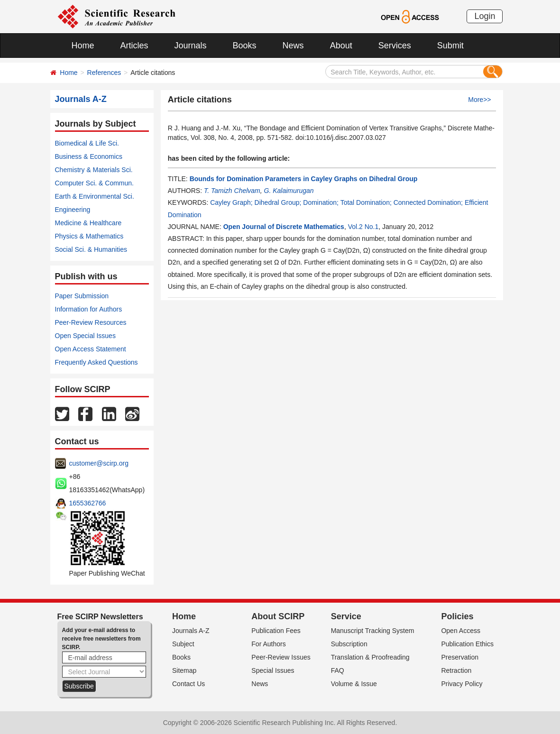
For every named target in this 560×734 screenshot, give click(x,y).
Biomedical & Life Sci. (87, 143)
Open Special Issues (85, 336)
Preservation (460, 657)
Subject (183, 644)
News (293, 46)
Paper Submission (82, 296)
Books (245, 46)
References (104, 73)
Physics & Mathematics (89, 236)
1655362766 (88, 503)
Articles (134, 46)
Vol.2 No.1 (363, 227)
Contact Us (188, 684)
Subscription (349, 644)
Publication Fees (276, 631)
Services (395, 46)
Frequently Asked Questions (96, 362)
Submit (450, 46)
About (341, 46)
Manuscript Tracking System (373, 631)
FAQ (338, 670)
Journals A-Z (191, 631)
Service (346, 616)
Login (485, 16)
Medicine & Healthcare (88, 223)
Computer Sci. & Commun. (95, 183)
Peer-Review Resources (91, 322)
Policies (457, 616)
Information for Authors (89, 309)
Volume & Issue (354, 684)
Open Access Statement (91, 349)
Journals (191, 46)
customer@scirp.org (99, 463)
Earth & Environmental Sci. (95, 196)
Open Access (461, 631)
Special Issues (273, 670)
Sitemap (184, 670)
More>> (479, 100)
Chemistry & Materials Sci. (94, 170)
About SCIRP (278, 616)
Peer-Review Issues (281, 657)
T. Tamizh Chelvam (232, 191)
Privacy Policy (462, 684)
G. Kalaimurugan (289, 191)
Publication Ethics (467, 644)
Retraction (456, 670)
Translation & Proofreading (370, 657)
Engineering (73, 210)
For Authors (268, 644)
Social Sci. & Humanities (91, 249)
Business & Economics (89, 156)
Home (83, 46)
